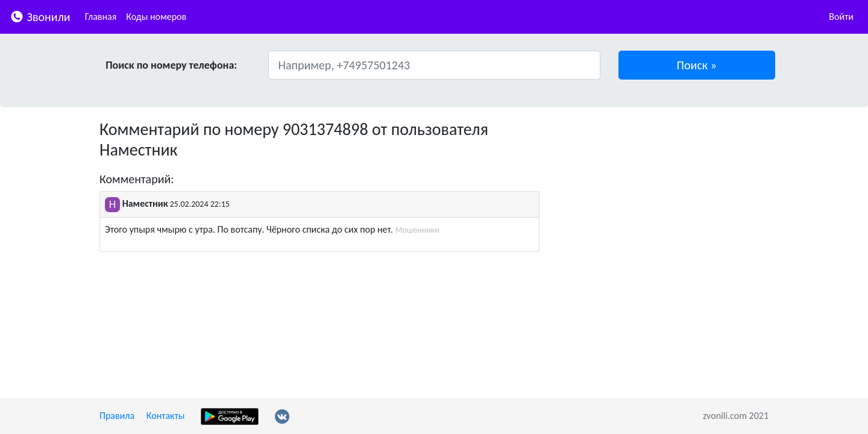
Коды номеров (156, 17)
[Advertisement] (663, 204)
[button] (697, 65)
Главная (101, 17)
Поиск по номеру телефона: (171, 65)
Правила (117, 416)
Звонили (40, 16)
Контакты (166, 416)
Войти (841, 17)
